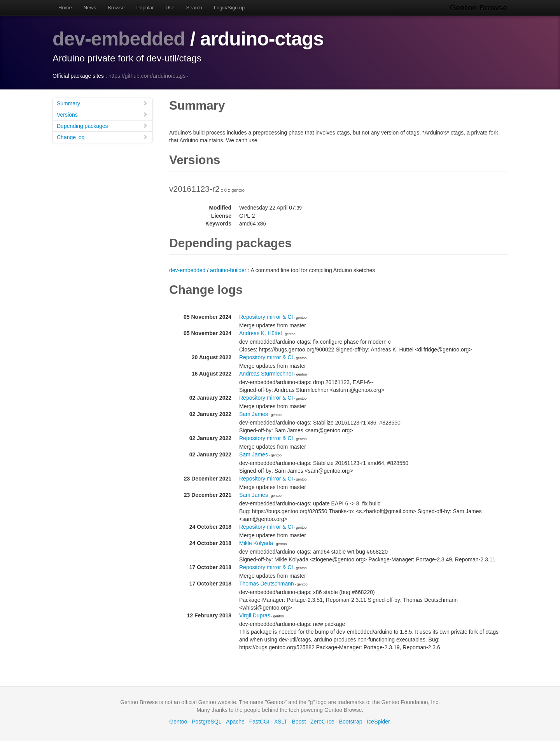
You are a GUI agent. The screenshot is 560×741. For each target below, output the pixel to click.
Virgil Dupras (255, 615)
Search (194, 8)
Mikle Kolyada (256, 543)
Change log (102, 137)
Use (170, 8)
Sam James (254, 414)
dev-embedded (119, 39)
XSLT (281, 722)
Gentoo (178, 722)
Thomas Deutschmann (267, 584)
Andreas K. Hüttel (261, 333)
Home (65, 8)
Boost (299, 722)
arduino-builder (228, 270)
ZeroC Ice (322, 722)
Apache (235, 722)
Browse (116, 8)
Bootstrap (351, 722)
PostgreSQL (206, 722)
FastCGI (259, 722)
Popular (145, 8)
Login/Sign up (229, 8)
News (90, 8)
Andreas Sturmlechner (266, 374)
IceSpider (378, 722)
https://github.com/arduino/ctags (147, 76)
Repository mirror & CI (266, 317)
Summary (102, 103)
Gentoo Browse (479, 8)
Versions (102, 114)
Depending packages (102, 126)
